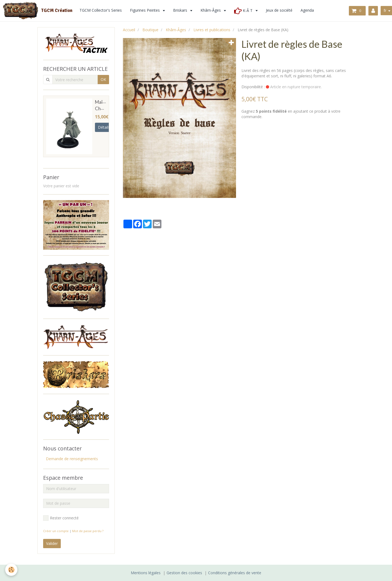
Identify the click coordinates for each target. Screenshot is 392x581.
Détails (104, 127)
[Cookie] (12, 570)
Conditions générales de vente (235, 573)
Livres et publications (212, 30)
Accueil (129, 30)
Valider (52, 543)
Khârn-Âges (176, 30)
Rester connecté (61, 518)
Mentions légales (146, 573)
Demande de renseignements (72, 459)
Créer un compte (56, 531)
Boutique (150, 30)
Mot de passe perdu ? (88, 531)
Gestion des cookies (184, 573)
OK (103, 79)
